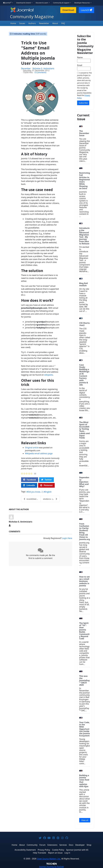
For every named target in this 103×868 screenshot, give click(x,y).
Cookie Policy (58, 850)
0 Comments (40, 72)
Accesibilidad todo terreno (32, 499)
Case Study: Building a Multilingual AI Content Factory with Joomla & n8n (84, 375)
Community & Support (61, 3)
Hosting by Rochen (51, 867)
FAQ (63, 23)
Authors (32, 23)
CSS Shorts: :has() (85, 324)
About (55, 23)
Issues (22, 23)
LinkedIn (29, 485)
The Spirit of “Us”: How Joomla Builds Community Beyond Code (84, 631)
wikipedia (49, 375)
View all (85, 820)
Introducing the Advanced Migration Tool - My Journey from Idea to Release (84, 236)
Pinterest (46, 485)
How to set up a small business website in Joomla (84, 581)
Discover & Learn (42, 3)
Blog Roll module (84, 284)
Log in (67, 853)
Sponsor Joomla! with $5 (77, 850)
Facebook (30, 480)
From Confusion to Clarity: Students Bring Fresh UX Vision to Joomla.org (85, 532)
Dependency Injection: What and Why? (84, 482)
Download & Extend (24, 3)
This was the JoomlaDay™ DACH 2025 (84, 680)
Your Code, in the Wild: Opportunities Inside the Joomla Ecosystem (84, 729)
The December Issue (84, 133)
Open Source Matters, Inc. (49, 859)
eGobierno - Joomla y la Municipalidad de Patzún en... (51, 499)
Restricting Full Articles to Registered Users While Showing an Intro (85, 181)
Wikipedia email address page (39, 453)
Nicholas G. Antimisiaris (43, 68)
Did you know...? (35, 492)
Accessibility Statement (25, 850)
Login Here (67, 538)
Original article (32, 448)
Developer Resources (82, 3)
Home (13, 23)
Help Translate (39, 853)
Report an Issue (55, 853)
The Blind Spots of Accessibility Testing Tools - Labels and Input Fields (84, 430)
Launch (86, 10)
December (26, 68)
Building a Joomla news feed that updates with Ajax (84, 781)
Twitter (46, 480)
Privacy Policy (44, 850)
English (48, 492)
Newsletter (44, 23)
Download (68, 10)
